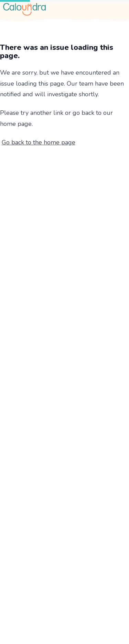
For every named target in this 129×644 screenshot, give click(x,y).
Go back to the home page (39, 142)
